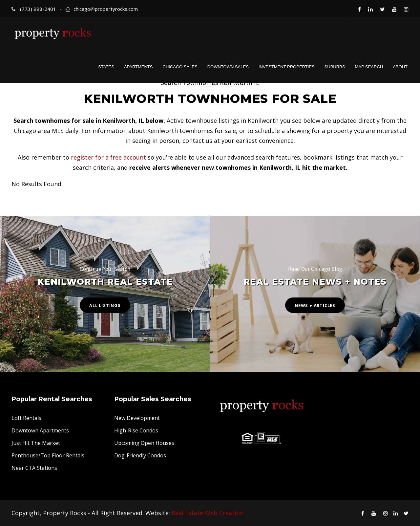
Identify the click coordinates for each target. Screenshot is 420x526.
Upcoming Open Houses (144, 443)
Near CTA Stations (34, 468)
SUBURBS (335, 67)
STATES (106, 67)
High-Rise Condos (136, 430)
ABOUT (400, 67)
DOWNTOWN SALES (228, 67)
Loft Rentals (26, 418)
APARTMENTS (138, 67)
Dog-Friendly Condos (140, 455)
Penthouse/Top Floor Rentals (48, 455)
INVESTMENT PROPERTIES (287, 67)
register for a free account (108, 157)
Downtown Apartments (40, 430)
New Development (137, 418)
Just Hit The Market (36, 443)
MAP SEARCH (369, 67)
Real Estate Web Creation (208, 513)
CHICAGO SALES (180, 67)
